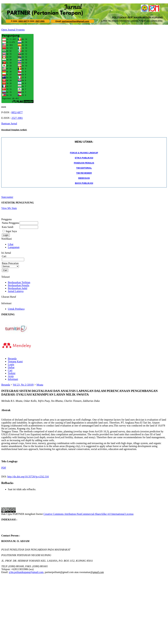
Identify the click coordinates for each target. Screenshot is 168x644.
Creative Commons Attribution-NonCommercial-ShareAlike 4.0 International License (88, 514)
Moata (40, 385)
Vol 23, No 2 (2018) (23, 385)
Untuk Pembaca (16, 309)
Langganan (14, 247)
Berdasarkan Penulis (19, 285)
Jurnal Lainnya (16, 291)
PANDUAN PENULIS (84, 163)
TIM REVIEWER (84, 173)
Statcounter (7, 197)
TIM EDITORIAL (84, 168)
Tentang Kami (15, 361)
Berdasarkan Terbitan (19, 282)
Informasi (13, 379)
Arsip (11, 376)
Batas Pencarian (10, 265)
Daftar (11, 367)
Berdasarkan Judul (18, 288)
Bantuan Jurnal (9, 123)
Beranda (12, 359)
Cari (10, 370)
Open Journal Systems (13, 30)
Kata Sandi (8, 227)
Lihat (11, 244)
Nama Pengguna (10, 223)
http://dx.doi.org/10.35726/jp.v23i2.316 (28, 477)
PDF (4, 468)
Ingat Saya (11, 231)
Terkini (12, 373)
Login (11, 364)
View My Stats (9, 208)
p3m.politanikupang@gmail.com (26, 572)
